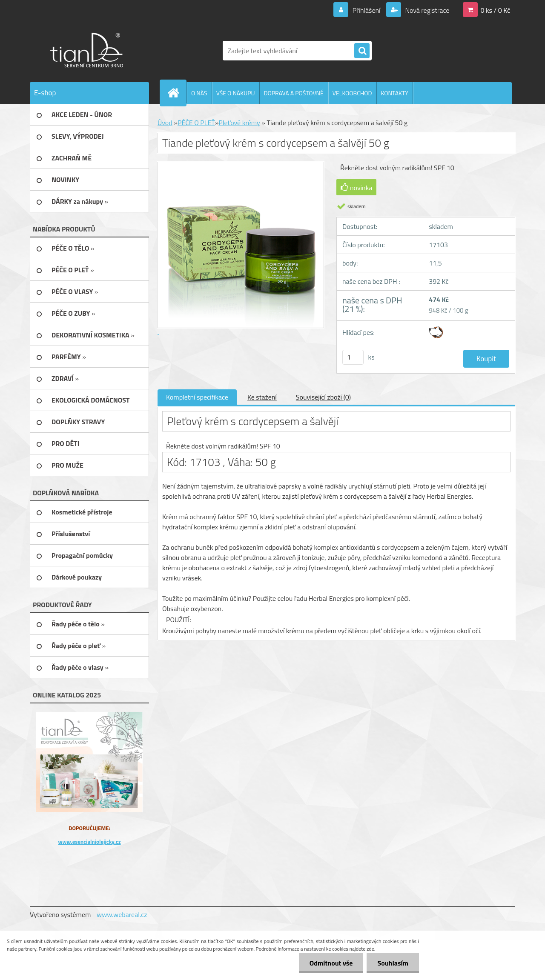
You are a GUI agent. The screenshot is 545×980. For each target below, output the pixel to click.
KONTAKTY (395, 93)
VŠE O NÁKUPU (236, 93)
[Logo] (88, 51)
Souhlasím (393, 963)
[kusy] (353, 357)
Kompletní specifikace (197, 397)
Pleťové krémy (239, 123)
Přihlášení (366, 10)
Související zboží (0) (323, 397)
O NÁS (199, 93)
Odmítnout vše (331, 963)
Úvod (165, 123)
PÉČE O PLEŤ (196, 123)
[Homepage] (177, 93)
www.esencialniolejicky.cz (89, 842)
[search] (362, 51)
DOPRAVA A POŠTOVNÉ (294, 93)
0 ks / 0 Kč (495, 10)
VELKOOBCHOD (352, 93)
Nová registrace (427, 10)
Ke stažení (262, 397)
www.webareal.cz (122, 914)
